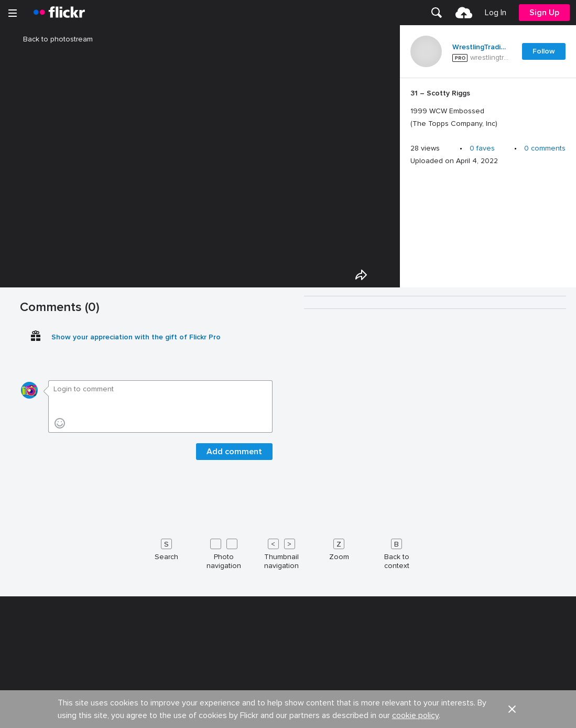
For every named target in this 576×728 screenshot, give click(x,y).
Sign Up (544, 13)
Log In (496, 13)
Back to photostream (52, 39)
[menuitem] (437, 13)
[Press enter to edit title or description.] (488, 109)
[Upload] (464, 13)
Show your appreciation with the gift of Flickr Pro (136, 651)
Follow (544, 51)
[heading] (59, 13)
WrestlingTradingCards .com (481, 47)
